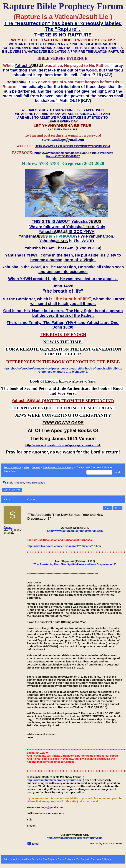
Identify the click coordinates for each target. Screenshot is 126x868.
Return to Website (12, 467)
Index (26, 467)
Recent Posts (10, 471)
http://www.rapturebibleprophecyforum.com (75, 531)
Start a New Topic (12, 490)
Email (36, 844)
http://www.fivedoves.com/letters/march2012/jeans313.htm (64, 546)
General (36, 467)
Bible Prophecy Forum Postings (58, 467)
